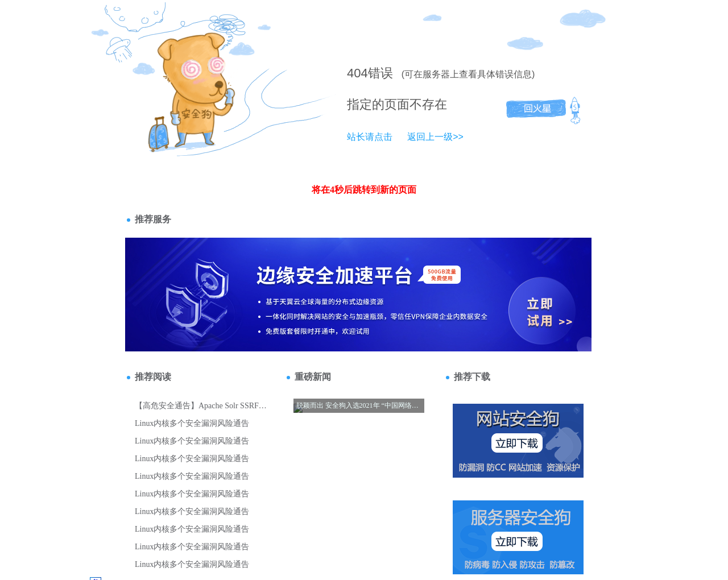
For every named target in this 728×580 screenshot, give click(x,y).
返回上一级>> (435, 137)
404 (357, 73)
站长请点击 (370, 137)
